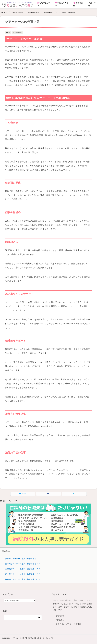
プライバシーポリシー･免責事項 (68, 624)
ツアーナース (18, 33)
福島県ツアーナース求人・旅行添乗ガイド (23, 579)
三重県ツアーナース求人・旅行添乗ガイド (23, 569)
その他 (90, 4)
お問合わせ (60, 620)
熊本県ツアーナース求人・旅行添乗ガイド (23, 564)
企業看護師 (78, 4)
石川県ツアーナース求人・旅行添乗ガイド (23, 574)
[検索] (23, 618)
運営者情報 (60, 616)
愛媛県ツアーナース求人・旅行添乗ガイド (23, 559)
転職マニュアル (44, 4)
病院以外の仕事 (62, 4)
